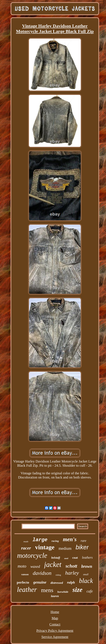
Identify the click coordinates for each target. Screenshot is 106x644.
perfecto (23, 582)
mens (47, 590)
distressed (57, 583)
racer (26, 548)
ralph (71, 582)
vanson (25, 574)
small (86, 574)
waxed (35, 567)
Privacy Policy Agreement (55, 631)
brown (87, 566)
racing (55, 541)
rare (84, 541)
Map (55, 618)
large (40, 540)
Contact (55, 624)
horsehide (63, 592)
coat (75, 558)
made (26, 541)
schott (71, 566)
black (86, 581)
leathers (87, 558)
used (66, 558)
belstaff (56, 558)
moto (22, 566)
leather (27, 589)
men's (70, 539)
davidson (42, 573)
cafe (90, 591)
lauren (55, 596)
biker (82, 547)
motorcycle (32, 556)
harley (72, 573)
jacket (53, 565)
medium (65, 548)
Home (55, 612)
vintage (45, 547)
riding (58, 575)
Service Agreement (55, 637)
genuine (40, 582)
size (77, 590)
